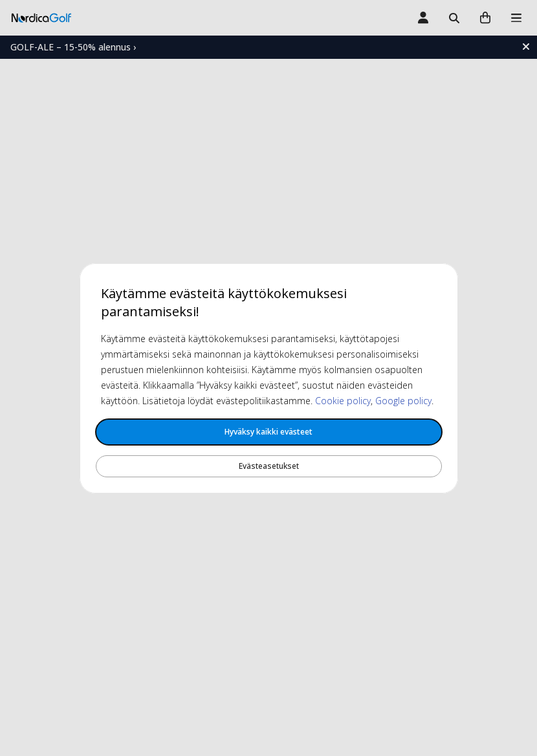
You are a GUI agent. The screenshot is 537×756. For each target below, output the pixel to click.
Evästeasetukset (269, 466)
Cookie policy (343, 401)
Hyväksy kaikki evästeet (268, 432)
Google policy (403, 401)
